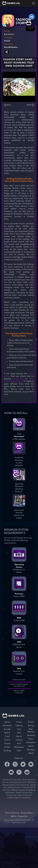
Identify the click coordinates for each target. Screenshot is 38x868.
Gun (19, 733)
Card (7, 736)
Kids (19, 744)
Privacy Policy (27, 813)
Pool (19, 751)
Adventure (7, 726)
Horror (19, 736)
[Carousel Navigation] (19, 105)
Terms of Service (12, 813)
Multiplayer (19, 747)
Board (7, 733)
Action (7, 722)
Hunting (19, 740)
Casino (7, 740)
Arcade (7, 729)
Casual (7, 744)
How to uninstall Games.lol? (19, 692)
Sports (31, 746)
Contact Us (23, 816)
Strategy (31, 750)
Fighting (19, 726)
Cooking (7, 751)
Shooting (31, 735)
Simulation (31, 743)
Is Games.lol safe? (19, 680)
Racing (31, 726)
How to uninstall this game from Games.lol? (19, 685)
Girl (19, 729)
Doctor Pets (18, 379)
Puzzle (31, 722)
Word (31, 753)
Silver (31, 739)
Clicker (7, 747)
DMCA (14, 816)
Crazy (19, 722)
